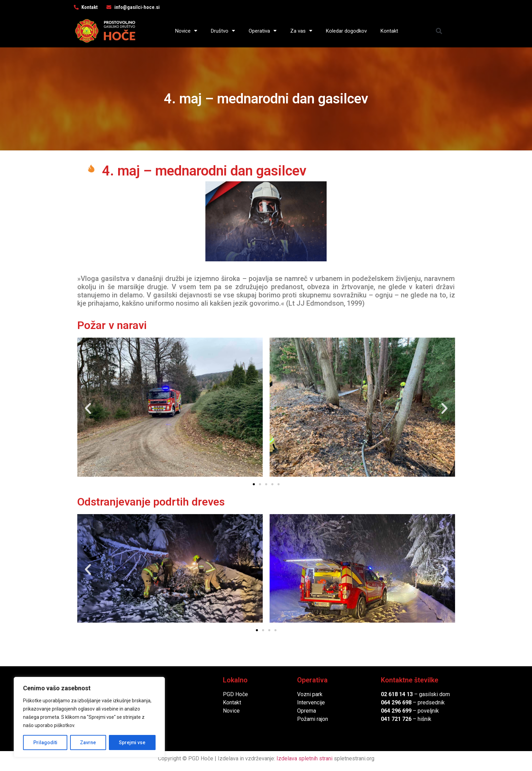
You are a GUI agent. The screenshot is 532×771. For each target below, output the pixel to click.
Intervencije (311, 702)
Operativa (263, 31)
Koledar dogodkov (346, 31)
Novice (186, 31)
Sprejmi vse (132, 742)
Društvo (223, 31)
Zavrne (88, 742)
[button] (439, 31)
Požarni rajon (313, 719)
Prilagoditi (45, 742)
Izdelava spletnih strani (304, 758)
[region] (89, 717)
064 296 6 (393, 702)
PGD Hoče (235, 694)
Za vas (301, 31)
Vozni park (310, 694)
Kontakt (389, 31)
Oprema (307, 711)
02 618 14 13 (397, 694)
